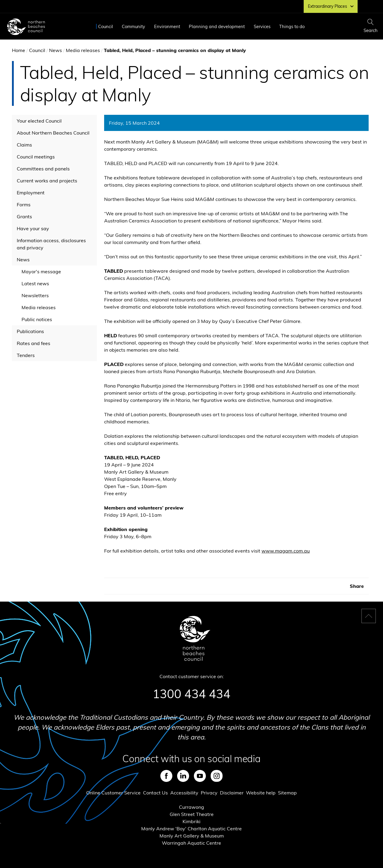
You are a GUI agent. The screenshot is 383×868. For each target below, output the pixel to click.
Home (19, 50)
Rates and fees (34, 343)
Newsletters (35, 295)
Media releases (83, 50)
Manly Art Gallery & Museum (192, 836)
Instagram (217, 776)
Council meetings (36, 157)
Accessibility (184, 793)
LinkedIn (183, 776)
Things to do (292, 26)
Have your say (33, 228)
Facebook (166, 776)
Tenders (26, 355)
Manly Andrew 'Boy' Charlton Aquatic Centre (191, 829)
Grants (24, 216)
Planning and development (217, 26)
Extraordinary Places (331, 6)
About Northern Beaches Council (53, 133)
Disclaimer (232, 793)
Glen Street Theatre (192, 814)
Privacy (209, 793)
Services (262, 26)
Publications (30, 331)
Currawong (191, 807)
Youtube (200, 776)
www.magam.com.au (286, 551)
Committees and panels (43, 169)
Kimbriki (191, 821)
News (56, 50)
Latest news (35, 283)
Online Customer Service (113, 793)
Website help (261, 793)
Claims (24, 145)
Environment (167, 26)
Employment (31, 193)
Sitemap (287, 793)
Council (106, 26)
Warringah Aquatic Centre (191, 843)
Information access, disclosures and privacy (51, 244)
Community (133, 26)
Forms (24, 205)
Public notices (37, 319)
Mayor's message (41, 271)
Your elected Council (39, 121)
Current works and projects (47, 181)
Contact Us (155, 793)
